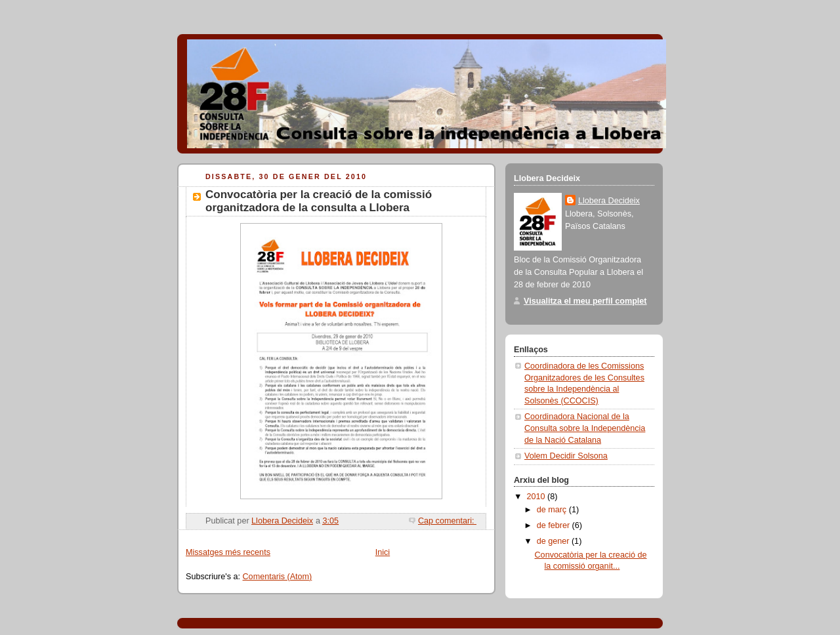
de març (553, 510)
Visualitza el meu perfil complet (585, 301)
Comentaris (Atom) (278, 577)
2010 (537, 497)
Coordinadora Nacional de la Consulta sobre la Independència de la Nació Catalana (585, 428)
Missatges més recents (228, 552)
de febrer (555, 525)
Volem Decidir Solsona (566, 456)
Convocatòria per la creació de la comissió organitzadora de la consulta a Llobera (319, 201)
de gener (554, 541)
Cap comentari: (447, 521)
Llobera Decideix (609, 201)
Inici (383, 552)
